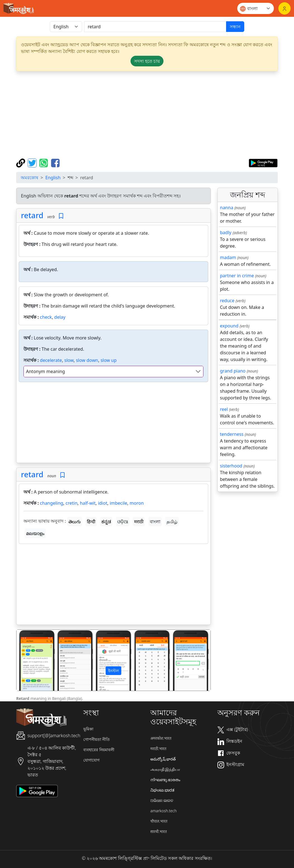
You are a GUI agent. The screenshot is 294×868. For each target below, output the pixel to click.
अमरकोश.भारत (161, 738)
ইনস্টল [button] (113, 671)
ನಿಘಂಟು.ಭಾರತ (162, 790)
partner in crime (237, 276)
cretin (72, 503)
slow (69, 360)
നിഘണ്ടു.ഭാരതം (165, 780)
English (53, 178)
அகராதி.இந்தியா (165, 769)
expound (229, 326)
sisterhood (231, 466)
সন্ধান (235, 27)
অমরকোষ (29, 178)
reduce (227, 301)
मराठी (139, 522)
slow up (109, 360)
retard (32, 215)
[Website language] (256, 8)
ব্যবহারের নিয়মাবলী (99, 750)
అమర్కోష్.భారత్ (163, 759)
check (46, 317)
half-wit (88, 503)
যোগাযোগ (91, 760)
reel (224, 409)
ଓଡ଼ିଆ (123, 522)
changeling (52, 503)
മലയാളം (35, 533)
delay (60, 317)
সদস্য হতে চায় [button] (147, 61)
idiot (103, 503)
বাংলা (155, 522)
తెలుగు (75, 522)
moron (137, 503)
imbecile (118, 503)
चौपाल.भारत (159, 821)
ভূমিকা (88, 729)
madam (228, 257)
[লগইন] (284, 8)
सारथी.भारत (159, 831)
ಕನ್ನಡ (106, 522)
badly (226, 232)
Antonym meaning (45, 371)
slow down (87, 360)
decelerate (51, 360)
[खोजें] (155, 27)
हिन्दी (91, 522)
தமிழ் (172, 522)
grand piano (233, 371)
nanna (227, 208)
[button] (31, 660)
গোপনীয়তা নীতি (97, 739)
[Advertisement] (113, 423)
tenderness (232, 434)
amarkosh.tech (163, 811)
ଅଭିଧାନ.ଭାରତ (162, 800)
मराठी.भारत (158, 749)
